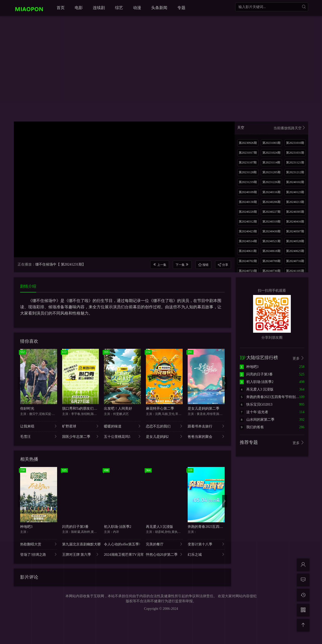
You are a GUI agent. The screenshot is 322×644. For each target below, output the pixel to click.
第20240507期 (295, 231)
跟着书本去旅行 (206, 426)
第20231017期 (248, 153)
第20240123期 (295, 192)
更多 (299, 358)
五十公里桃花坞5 (122, 436)
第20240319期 (271, 222)
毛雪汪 (39, 436)
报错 (203, 265)
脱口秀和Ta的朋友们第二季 (83, 409)
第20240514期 (248, 241)
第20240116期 (271, 192)
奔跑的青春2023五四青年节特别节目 (216, 527)
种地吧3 (26, 527)
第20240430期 (271, 231)
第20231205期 (271, 172)
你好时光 (27, 409)
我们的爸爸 (252, 427)
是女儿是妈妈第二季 (204, 409)
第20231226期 (271, 182)
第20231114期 (271, 162)
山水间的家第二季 (257, 420)
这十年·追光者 (254, 412)
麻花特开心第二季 (160, 409)
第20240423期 (248, 231)
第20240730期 (271, 271)
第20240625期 (295, 251)
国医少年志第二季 (81, 436)
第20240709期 (271, 261)
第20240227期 (271, 212)
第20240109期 (248, 192)
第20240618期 (271, 251)
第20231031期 (295, 153)
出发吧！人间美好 (118, 409)
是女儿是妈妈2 (164, 436)
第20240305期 (295, 212)
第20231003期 (271, 143)
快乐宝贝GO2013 (256, 404)
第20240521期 (271, 241)
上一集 (160, 265)
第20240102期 (295, 182)
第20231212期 (295, 172)
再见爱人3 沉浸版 (160, 527)
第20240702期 (248, 261)
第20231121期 (295, 162)
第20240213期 (295, 202)
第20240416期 (295, 222)
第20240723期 (248, 271)
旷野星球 (81, 426)
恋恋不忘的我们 (164, 426)
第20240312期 (248, 222)
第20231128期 (248, 172)
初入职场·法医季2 (118, 527)
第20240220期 (248, 212)
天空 (272, 128)
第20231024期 (271, 153)
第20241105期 (295, 271)
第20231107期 (248, 162)
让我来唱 (39, 426)
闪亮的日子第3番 (75, 527)
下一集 (182, 265)
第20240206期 (271, 202)
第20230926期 (248, 143)
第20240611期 (248, 251)
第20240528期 (295, 241)
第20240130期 (248, 202)
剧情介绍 (28, 286)
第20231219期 (248, 182)
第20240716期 (295, 261)
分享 (223, 265)
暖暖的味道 (122, 426)
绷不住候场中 (46, 264)
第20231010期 (295, 143)
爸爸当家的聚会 (206, 436)
